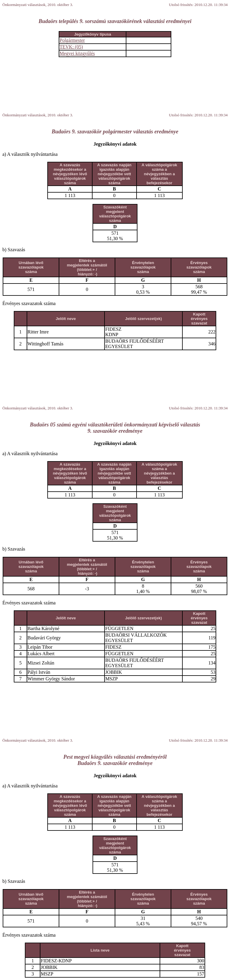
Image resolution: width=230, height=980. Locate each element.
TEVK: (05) (71, 47)
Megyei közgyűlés (77, 53)
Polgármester (72, 40)
